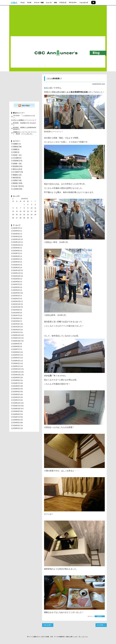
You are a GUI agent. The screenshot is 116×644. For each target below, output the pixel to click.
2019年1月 (16, 400)
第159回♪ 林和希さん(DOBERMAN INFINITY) (25, 128)
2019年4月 (16, 392)
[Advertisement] (58, 20)
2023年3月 (16, 265)
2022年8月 (16, 282)
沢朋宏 (16, 152)
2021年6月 (16, 318)
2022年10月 (17, 276)
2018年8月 (16, 414)
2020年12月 (17, 335)
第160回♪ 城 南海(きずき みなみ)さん (25, 124)
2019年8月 (16, 380)
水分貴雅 (17, 158)
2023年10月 (17, 245)
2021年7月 (16, 315)
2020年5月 (16, 355)
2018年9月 (16, 411)
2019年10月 (17, 375)
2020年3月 (16, 361)
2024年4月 (16, 231)
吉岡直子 (17, 180)
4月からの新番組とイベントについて (25, 120)
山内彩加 (18, 189)
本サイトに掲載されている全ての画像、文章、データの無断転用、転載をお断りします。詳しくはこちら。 (58, 637)
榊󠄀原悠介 (100, 616)
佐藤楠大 (17, 144)
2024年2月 (16, 236)
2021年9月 (16, 310)
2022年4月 (16, 290)
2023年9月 (16, 248)
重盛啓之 (17, 175)
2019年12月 (17, 369)
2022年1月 (16, 299)
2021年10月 (17, 307)
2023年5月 (16, 259)
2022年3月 (16, 293)
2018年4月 (16, 425)
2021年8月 (16, 313)
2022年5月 (16, 287)
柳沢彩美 (17, 178)
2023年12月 (17, 239)
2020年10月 (17, 341)
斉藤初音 (17, 147)
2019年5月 (16, 389)
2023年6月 (16, 256)
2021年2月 (16, 330)
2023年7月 (16, 253)
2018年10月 (17, 409)
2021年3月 (16, 327)
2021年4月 (16, 324)
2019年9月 (16, 377)
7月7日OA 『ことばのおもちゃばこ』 (24, 116)
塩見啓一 (17, 155)
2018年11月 (17, 406)
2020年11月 (17, 338)
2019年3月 (16, 394)
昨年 (46, 88)
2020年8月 (16, 346)
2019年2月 (16, 397)
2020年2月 (16, 363)
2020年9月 (16, 344)
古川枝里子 (18, 172)
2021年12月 (17, 301)
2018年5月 (16, 423)
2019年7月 (16, 383)
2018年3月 (16, 428)
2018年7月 (16, 417)
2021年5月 (16, 321)
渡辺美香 (18, 166)
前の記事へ (48, 625)
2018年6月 (16, 420)
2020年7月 (16, 349)
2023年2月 (16, 268)
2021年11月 (17, 304)
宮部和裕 (18, 161)
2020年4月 (16, 358)
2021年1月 (16, 332)
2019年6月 (16, 386)
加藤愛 (16, 149)
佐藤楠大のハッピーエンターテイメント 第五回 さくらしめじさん (25, 133)
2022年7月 (16, 284)
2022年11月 (17, 273)
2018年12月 (17, 403)
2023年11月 (17, 242)
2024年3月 (16, 234)
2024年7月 (16, 228)
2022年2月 (16, 296)
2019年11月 (17, 372)
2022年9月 (16, 279)
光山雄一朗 (18, 186)
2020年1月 (16, 366)
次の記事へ (101, 625)
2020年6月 (16, 352)
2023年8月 (16, 251)
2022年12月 (17, 270)
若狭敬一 (17, 164)
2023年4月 (16, 262)
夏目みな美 (18, 169)
